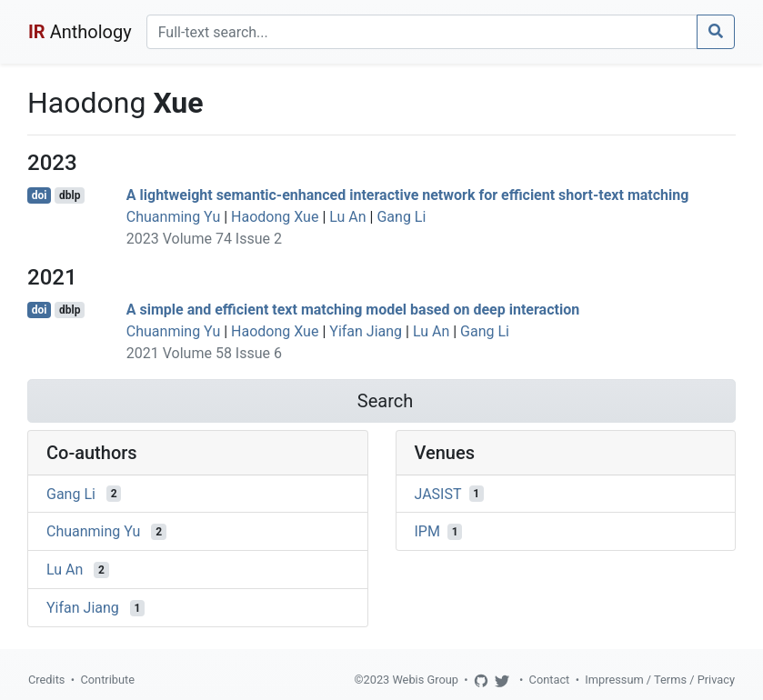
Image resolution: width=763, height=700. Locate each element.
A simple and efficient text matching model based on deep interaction (353, 310)
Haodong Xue (275, 217)
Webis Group (425, 680)
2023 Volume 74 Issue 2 (204, 239)
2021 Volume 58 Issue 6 (204, 353)
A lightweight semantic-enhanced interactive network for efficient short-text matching (408, 195)
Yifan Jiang (366, 331)
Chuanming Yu (173, 217)
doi (40, 195)
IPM (427, 531)
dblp (70, 195)
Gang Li (401, 217)
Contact (550, 680)
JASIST (438, 493)
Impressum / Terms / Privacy (660, 680)
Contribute (107, 680)
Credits (46, 680)
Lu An (347, 217)
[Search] (422, 32)
